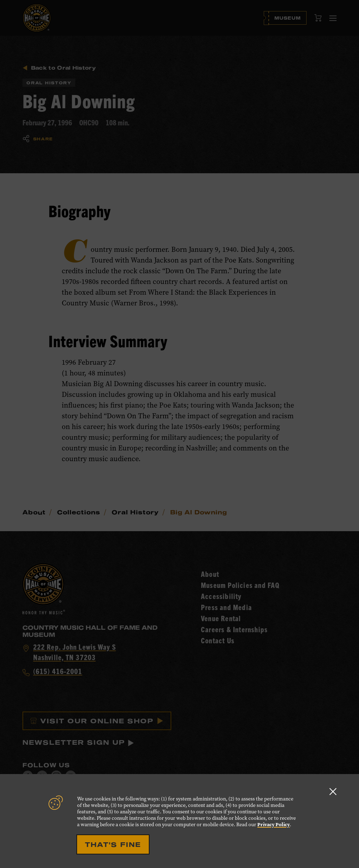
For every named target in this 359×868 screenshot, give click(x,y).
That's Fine (113, 844)
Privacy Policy (274, 825)
